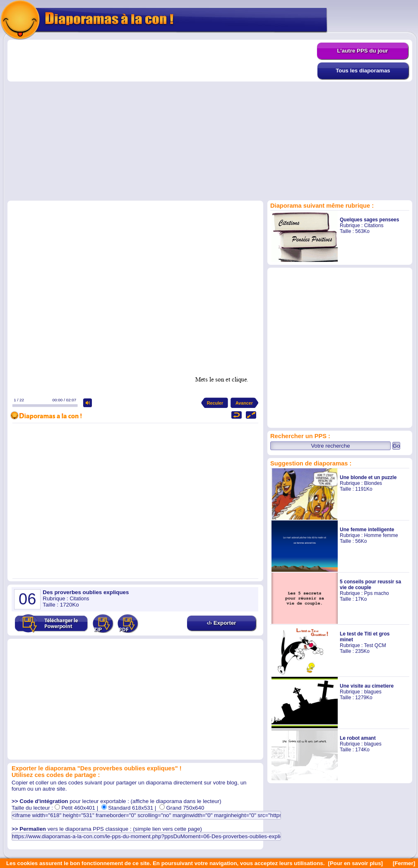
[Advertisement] (78, 120)
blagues (373, 692)
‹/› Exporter (221, 623)
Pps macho (377, 593)
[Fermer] (404, 863)
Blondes (373, 483)
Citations (374, 225)
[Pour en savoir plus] (355, 863)
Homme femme (381, 535)
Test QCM (375, 645)
